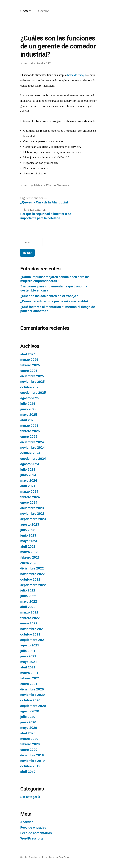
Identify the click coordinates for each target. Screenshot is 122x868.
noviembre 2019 (32, 761)
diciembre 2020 (32, 689)
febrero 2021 (30, 678)
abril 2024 (28, 486)
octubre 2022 (30, 579)
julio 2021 (28, 651)
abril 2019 (28, 772)
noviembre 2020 (32, 695)
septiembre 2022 (33, 585)
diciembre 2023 (32, 508)
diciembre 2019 (32, 755)
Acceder (26, 822)
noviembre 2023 (32, 514)
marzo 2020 (29, 739)
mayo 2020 (29, 728)
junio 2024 (28, 475)
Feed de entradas (33, 827)
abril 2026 (28, 354)
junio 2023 (28, 535)
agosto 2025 (30, 398)
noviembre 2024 (32, 448)
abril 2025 (28, 420)
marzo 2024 (29, 492)
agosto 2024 (30, 464)
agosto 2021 (30, 645)
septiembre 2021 (33, 640)
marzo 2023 (29, 552)
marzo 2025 (29, 426)
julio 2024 (28, 470)
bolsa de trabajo (77, 75)
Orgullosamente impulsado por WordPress (49, 857)
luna (26, 63)
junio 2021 (28, 656)
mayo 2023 (29, 541)
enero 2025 (29, 437)
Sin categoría (63, 185)
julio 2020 (28, 717)
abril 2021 (28, 667)
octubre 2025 (30, 387)
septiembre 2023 (33, 519)
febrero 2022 (30, 618)
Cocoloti (26, 11)
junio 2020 (28, 722)
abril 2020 (28, 733)
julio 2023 (28, 530)
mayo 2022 (29, 601)
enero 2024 (29, 502)
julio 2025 (28, 404)
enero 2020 (29, 750)
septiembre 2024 (33, 459)
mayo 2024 (29, 480)
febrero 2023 (30, 557)
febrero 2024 (30, 497)
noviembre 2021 (32, 629)
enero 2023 (29, 563)
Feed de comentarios (36, 833)
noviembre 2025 (32, 382)
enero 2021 (29, 684)
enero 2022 (29, 623)
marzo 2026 (29, 360)
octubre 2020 (30, 700)
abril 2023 (28, 546)
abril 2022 (28, 607)
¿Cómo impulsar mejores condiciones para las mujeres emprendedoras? (55, 279)
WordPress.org (31, 838)
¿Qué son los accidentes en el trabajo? (49, 296)
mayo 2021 (29, 662)
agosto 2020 (30, 711)
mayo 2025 (29, 415)
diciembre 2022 (32, 568)
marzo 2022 (29, 612)
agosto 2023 (30, 524)
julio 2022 (28, 590)
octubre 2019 (30, 766)
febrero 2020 (30, 744)
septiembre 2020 (33, 706)
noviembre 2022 (32, 574)
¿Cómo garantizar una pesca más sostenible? (54, 301)
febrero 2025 (30, 431)
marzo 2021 (29, 673)
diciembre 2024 (32, 442)
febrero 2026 (30, 365)
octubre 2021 (30, 634)
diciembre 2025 (32, 376)
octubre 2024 (30, 453)
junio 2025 (28, 409)
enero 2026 (29, 371)
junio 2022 (28, 596)
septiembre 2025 (33, 393)
